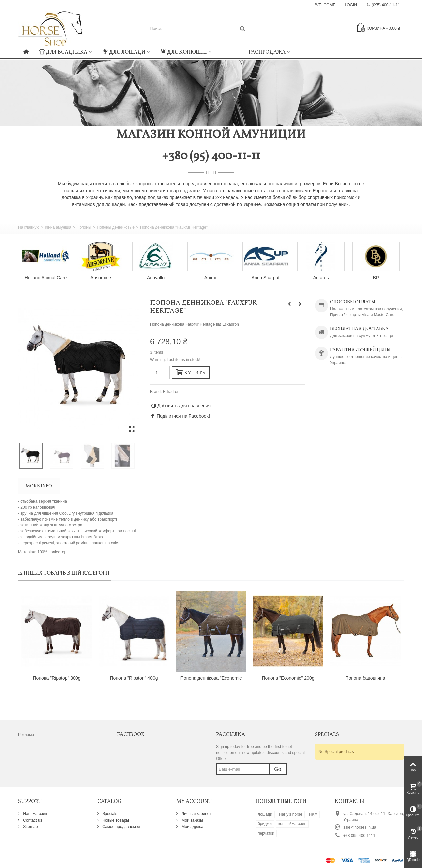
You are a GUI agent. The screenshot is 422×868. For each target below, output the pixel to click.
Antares (321, 278)
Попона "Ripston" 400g (134, 678)
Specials (109, 814)
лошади (265, 814)
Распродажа (267, 52)
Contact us (32, 820)
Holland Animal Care (46, 278)
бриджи (265, 824)
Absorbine (101, 278)
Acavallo (156, 278)
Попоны (84, 227)
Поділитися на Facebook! (183, 416)
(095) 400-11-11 (383, 5)
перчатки (266, 833)
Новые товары (115, 820)
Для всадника (63, 52)
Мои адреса (192, 827)
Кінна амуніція (58, 227)
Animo (211, 278)
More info (39, 486)
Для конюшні (184, 52)
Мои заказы (192, 820)
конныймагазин (292, 824)
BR (376, 278)
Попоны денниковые (116, 227)
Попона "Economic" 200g (288, 678)
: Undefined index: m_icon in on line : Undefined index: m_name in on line (230, 51)
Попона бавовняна (365, 678)
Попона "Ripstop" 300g (57, 678)
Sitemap (30, 827)
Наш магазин (35, 814)
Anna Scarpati (266, 278)
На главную (29, 227)
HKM (313, 814)
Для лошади (124, 52)
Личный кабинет (196, 814)
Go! (278, 769)
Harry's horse (291, 814)
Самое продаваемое (121, 827)
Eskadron (171, 392)
